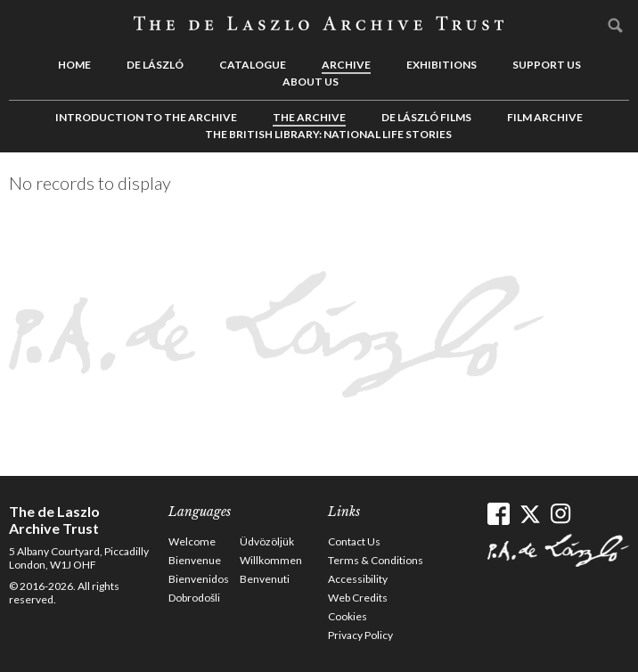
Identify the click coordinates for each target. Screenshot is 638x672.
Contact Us (354, 541)
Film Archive (545, 117)
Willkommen (271, 560)
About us (311, 82)
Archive (346, 65)
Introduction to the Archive (146, 117)
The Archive (309, 117)
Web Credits (358, 598)
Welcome (192, 541)
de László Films (426, 117)
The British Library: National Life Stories (328, 134)
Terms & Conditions (376, 560)
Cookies (348, 616)
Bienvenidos (199, 579)
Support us (547, 65)
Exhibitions (442, 65)
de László (155, 65)
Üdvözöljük (267, 541)
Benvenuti (265, 579)
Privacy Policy (360, 635)
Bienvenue (195, 560)
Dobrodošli (194, 598)
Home (74, 65)
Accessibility (358, 579)
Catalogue (253, 65)
